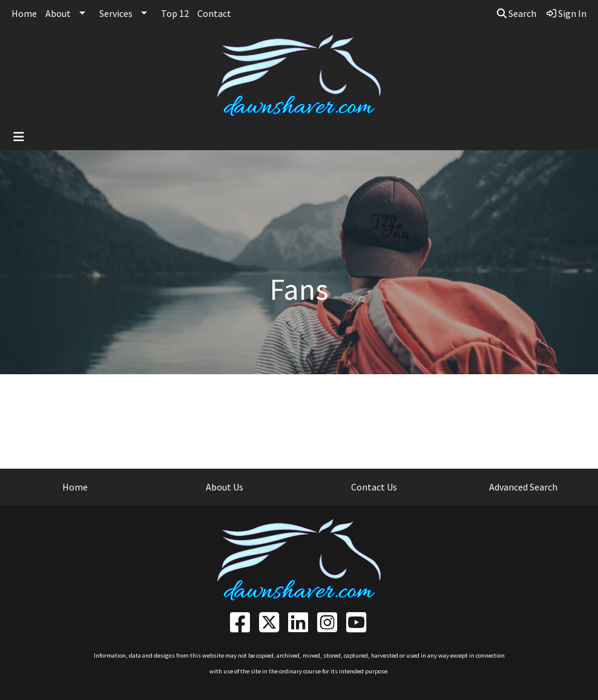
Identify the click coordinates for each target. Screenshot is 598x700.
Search (517, 13)
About (58, 13)
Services (116, 13)
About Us (225, 487)
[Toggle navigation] (19, 137)
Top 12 (175, 13)
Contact (214, 13)
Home (24, 13)
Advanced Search (523, 487)
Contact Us (374, 487)
